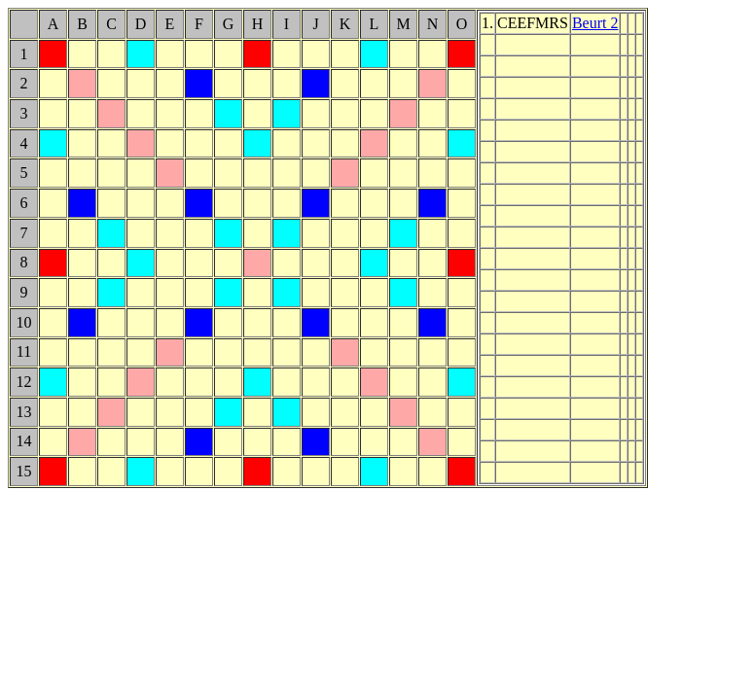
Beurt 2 (595, 23)
